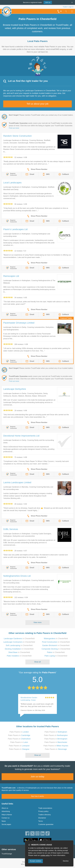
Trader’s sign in (68, 7)
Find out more (14, 128)
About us (5, 808)
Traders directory (45, 815)
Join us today (38, 777)
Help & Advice (7, 815)
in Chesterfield (19, 639)
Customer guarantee (46, 824)
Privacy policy (43, 811)
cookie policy (45, 855)
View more (38, 622)
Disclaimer (42, 818)
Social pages (6, 824)
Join (48, 2)
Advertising (6, 811)
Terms (41, 821)
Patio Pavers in (19, 732)
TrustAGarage (7, 854)
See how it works (37, 796)
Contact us (6, 818)
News (4, 821)
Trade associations (45, 808)
